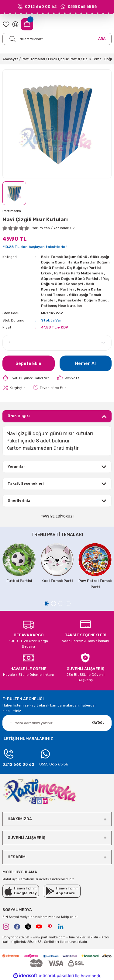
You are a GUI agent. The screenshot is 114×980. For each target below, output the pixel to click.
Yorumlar (16, 466)
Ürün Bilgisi (19, 416)
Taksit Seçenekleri (26, 483)
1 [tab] (46, 603)
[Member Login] (15, 24)
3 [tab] (61, 603)
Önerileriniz (19, 500)
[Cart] (27, 24)
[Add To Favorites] (49, 388)
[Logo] (40, 791)
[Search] (57, 39)
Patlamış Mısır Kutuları (62, 306)
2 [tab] (54, 603)
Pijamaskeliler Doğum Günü (83, 300)
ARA (102, 39)
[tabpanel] (19, 564)
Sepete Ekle (28, 364)
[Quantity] (57, 343)
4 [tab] (68, 603)
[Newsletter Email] (57, 723)
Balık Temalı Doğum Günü (64, 257)
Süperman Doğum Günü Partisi (69, 279)
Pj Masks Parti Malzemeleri (79, 273)
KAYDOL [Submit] (98, 723)
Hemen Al (85, 364)
